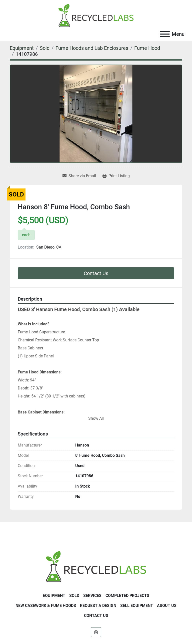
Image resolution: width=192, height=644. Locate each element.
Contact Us (96, 273)
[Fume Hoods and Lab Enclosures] (92, 48)
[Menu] (165, 34)
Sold (74, 596)
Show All (96, 418)
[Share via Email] (79, 176)
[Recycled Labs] (96, 566)
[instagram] (96, 632)
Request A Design (98, 606)
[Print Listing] (116, 176)
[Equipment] (22, 48)
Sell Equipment (137, 606)
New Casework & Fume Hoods (46, 606)
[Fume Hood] (147, 48)
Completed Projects (127, 596)
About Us (167, 606)
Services (92, 596)
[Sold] (45, 48)
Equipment (54, 596)
